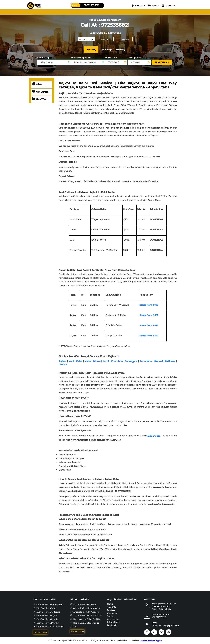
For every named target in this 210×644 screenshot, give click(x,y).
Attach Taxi (138, 5)
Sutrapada (146, 361)
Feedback (112, 625)
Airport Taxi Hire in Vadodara (86, 612)
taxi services (153, 436)
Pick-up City (43, 58)
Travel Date (111, 58)
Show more (40, 632)
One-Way (91, 50)
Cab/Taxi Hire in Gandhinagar (50, 627)
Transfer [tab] (124, 39)
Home (110, 604)
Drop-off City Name (81, 58)
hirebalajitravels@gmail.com (165, 626)
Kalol (79, 361)
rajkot (37, 84)
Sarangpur (131, 361)
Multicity (121, 50)
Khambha (117, 361)
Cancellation (113, 619)
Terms (110, 616)
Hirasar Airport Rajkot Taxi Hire (87, 619)
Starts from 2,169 (149, 305)
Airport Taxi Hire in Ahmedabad (88, 615)
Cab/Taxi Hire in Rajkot (47, 615)
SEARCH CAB (162, 62)
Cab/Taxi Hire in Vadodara (48, 612)
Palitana (170, 361)
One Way (39, 99)
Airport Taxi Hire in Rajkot (85, 604)
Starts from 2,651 (149, 315)
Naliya (63, 364)
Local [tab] (105, 39)
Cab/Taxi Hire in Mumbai (48, 619)
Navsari (158, 361)
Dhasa (97, 361)
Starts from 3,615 (149, 325)
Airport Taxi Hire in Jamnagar (87, 608)
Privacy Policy (113, 622)
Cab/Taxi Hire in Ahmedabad (50, 604)
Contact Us (168, 5)
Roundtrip (106, 50)
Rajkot (63, 361)
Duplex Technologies (151, 641)
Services (111, 610)
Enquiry (153, 5)
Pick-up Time (134, 58)
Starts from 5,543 (149, 336)
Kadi (71, 361)
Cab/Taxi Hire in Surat (46, 608)
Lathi (106, 361)
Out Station (40, 92)
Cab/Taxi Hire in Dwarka (47, 623)
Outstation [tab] (86, 39)
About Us (111, 607)
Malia (88, 361)
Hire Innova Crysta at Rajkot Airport (85, 625)
